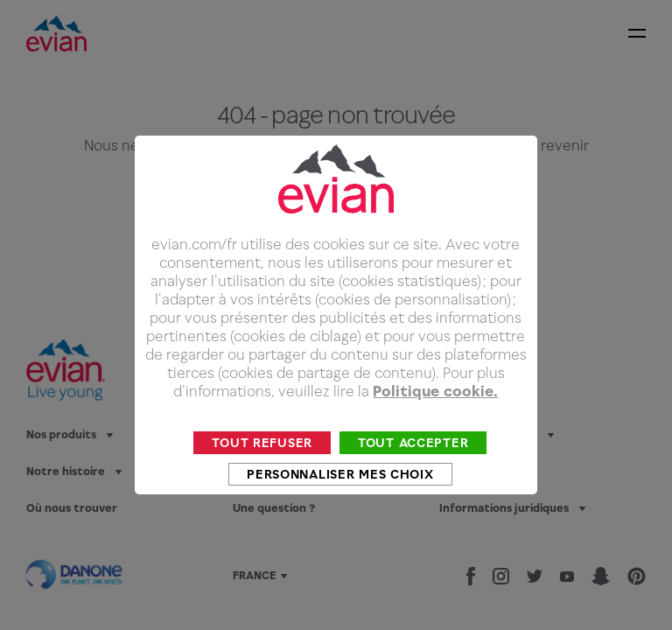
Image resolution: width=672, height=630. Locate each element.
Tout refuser (262, 468)
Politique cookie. (435, 416)
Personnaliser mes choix (340, 499)
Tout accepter (413, 468)
